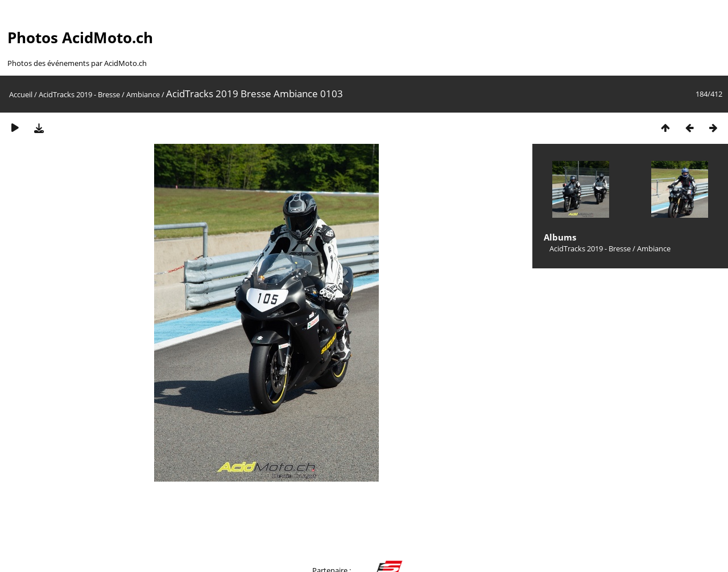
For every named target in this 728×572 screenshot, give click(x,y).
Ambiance (143, 94)
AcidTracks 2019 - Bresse (79, 94)
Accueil (21, 94)
